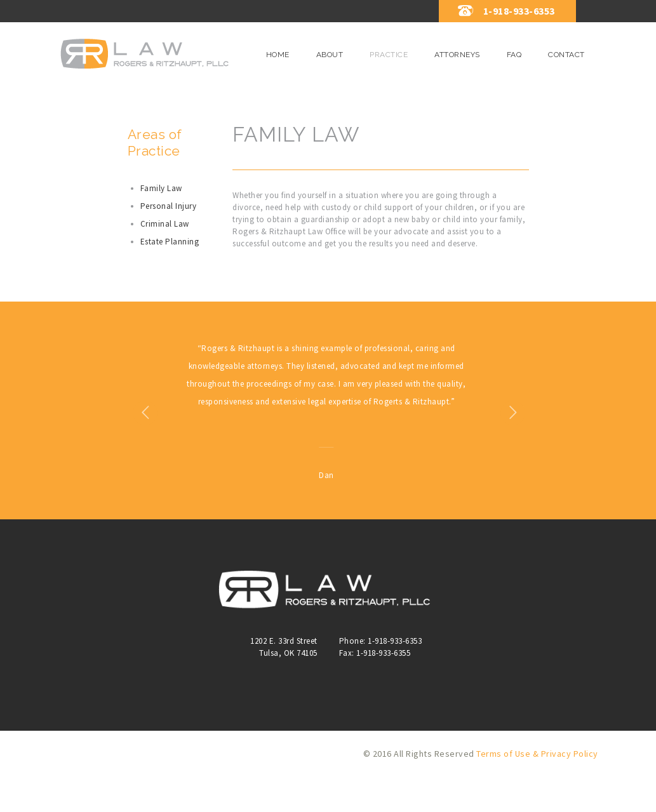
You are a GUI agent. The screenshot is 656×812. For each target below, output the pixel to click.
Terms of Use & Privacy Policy (537, 789)
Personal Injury (169, 206)
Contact (566, 55)
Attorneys (457, 55)
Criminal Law (165, 224)
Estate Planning (170, 242)
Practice (389, 55)
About (330, 55)
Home (278, 55)
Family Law (161, 188)
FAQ (514, 55)
